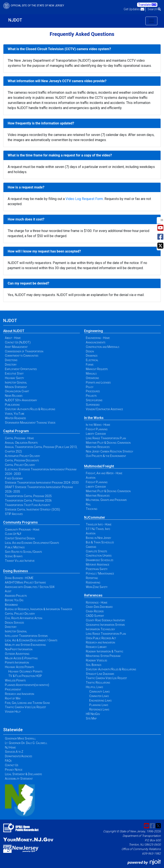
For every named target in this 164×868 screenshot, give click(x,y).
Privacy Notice (14, 770)
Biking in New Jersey (99, 538)
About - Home (13, 338)
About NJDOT (14, 331)
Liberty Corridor (96, 434)
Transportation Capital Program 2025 (28, 496)
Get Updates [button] (134, 9)
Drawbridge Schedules (100, 560)
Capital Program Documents (22, 460)
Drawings (92, 356)
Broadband (11, 605)
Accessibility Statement (19, 779)
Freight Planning (97, 429)
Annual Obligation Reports (21, 443)
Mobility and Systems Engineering (25, 645)
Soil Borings (94, 665)
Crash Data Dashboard (99, 607)
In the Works (94, 418)
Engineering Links (100, 700)
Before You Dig (14, 600)
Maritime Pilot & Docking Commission (108, 443)
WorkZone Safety (97, 587)
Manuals (91, 373)
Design (90, 351)
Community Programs (20, 522)
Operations (92, 378)
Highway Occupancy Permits (25, 671)
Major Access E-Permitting (21, 658)
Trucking (92, 509)
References (93, 595)
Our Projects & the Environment (106, 456)
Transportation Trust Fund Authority (28, 505)
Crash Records (95, 611)
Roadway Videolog (97, 660)
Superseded (93, 405)
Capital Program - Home (19, 438)
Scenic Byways (14, 556)
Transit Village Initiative (20, 561)
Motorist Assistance (98, 565)
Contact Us (12, 765)
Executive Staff (14, 373)
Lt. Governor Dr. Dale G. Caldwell (26, 743)
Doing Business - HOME (19, 578)
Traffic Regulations (98, 683)
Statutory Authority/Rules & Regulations (30, 409)
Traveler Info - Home (99, 524)
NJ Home (10, 747)
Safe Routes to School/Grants (23, 552)
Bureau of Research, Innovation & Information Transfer (39, 609)
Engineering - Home (98, 338)
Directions (11, 360)
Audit (8, 591)
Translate (147, 5)
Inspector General (16, 382)
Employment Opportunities (21, 369)
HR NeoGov (93, 714)
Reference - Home (97, 602)
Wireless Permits (15, 680)
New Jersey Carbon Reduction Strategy (110, 451)
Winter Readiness (15, 418)
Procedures (93, 391)
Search (154, 9)
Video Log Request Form (84, 199)
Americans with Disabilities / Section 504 (30, 587)
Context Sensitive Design (20, 538)
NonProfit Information (19, 649)
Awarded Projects (16, 596)
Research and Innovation (20, 694)
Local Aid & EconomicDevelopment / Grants (31, 640)
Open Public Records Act (101, 638)
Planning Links (99, 705)
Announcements (96, 342)
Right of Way (13, 698)
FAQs (8, 761)
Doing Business (16, 571)
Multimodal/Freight (99, 466)
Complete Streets (96, 551)
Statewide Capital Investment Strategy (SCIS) (32, 509)
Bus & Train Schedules (100, 542)
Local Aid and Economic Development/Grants (32, 543)
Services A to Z (14, 752)
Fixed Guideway (14, 478)
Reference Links (99, 709)
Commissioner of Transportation (24, 351)
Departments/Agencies (18, 756)
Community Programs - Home (22, 530)
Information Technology (100, 629)
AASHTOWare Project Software (25, 582)
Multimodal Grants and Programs (106, 500)
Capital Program (16, 431)
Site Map (91, 718)
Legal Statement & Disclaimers (23, 774)
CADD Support (95, 616)
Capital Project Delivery (20, 465)
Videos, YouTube (15, 414)
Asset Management (16, 347)
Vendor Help (13, 712)
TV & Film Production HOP (25, 676)
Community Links (99, 691)
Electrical (92, 360)
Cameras (91, 547)
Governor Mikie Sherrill (20, 738)
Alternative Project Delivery (23, 456)
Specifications (94, 400)
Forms (90, 365)
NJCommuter (95, 517)
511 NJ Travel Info (98, 529)
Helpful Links (94, 687)
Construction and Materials (102, 347)
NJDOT (15, 20)
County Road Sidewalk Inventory (105, 620)
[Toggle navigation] (151, 21)
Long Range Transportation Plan (106, 438)
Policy (90, 387)
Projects (91, 396)
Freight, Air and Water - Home (104, 473)
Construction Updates (99, 556)
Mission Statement (16, 387)
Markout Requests (97, 369)
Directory (11, 365)
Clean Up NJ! (13, 534)
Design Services (14, 623)
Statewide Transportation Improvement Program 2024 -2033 (42, 483)
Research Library (96, 647)
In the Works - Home (98, 425)
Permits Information (17, 662)
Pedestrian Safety (97, 569)
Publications (12, 405)
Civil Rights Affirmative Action (24, 618)
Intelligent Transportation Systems (26, 636)
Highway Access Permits (19, 667)
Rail (88, 504)
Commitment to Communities (22, 356)
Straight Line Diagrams (100, 674)
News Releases (14, 396)
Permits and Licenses (98, 382)
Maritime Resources (98, 447)
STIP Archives (14, 514)
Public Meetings (15, 547)
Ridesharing (93, 582)
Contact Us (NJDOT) (18, 342)
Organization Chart (17, 391)
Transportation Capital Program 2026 (28, 500)
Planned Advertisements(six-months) (27, 685)
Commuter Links (99, 696)
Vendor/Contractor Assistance (104, 409)
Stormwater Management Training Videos (30, 423)
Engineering (94, 331)
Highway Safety (15, 378)
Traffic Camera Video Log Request (25, 707)
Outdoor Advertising (17, 654)
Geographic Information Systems (105, 625)
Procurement (13, 689)
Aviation (91, 478)
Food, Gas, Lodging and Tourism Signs (27, 703)
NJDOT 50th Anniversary (21, 400)
